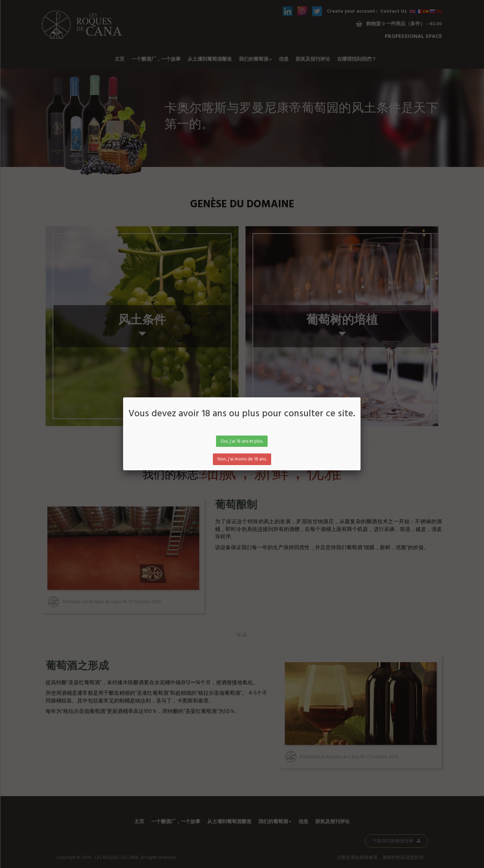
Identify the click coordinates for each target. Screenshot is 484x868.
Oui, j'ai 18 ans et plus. (242, 441)
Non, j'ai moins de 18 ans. (242, 459)
